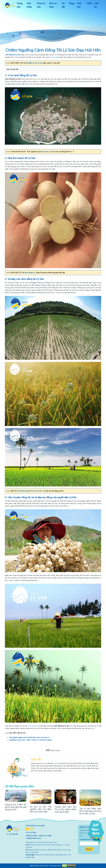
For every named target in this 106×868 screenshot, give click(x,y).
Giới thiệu (29, 5)
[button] (53, 69)
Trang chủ (20, 5)
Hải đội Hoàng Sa (28, 273)
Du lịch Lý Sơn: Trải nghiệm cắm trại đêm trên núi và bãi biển (41, 809)
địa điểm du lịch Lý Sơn (34, 63)
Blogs (72, 3)
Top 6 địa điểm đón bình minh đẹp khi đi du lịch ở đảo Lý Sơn (90, 811)
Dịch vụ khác (53, 5)
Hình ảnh (79, 5)
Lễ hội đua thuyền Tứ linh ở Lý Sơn (30, 491)
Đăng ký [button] (89, 849)
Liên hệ (96, 5)
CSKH (89, 3)
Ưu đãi (63, 5)
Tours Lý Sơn (41, 5)
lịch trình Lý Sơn (48, 152)
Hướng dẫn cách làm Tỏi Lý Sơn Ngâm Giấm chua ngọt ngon (65, 809)
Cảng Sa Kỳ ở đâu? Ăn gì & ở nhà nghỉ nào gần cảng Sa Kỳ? (16, 807)
